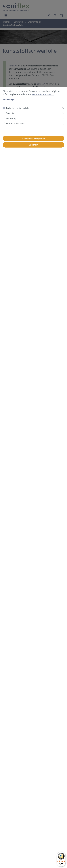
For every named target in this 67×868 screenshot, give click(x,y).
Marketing (11, 118)
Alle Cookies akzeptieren (34, 138)
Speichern (34, 145)
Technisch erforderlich (17, 108)
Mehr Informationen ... (43, 94)
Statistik (10, 113)
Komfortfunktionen (16, 124)
